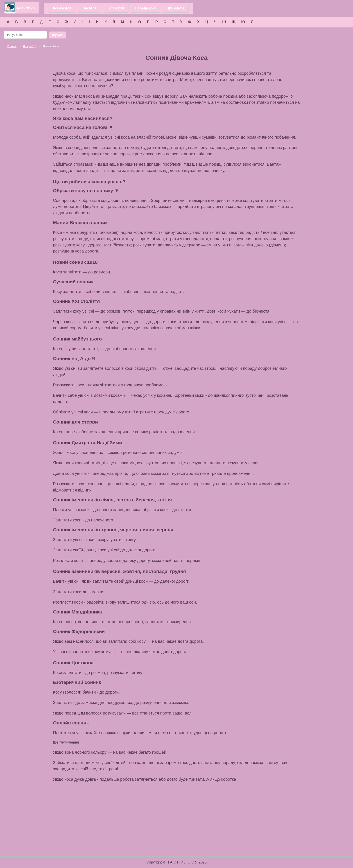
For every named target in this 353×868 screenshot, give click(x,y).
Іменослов (62, 8)
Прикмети (175, 8)
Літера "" (30, 46)
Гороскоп (116, 8)
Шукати (58, 35)
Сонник (12, 46)
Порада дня (145, 8)
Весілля (89, 8)
